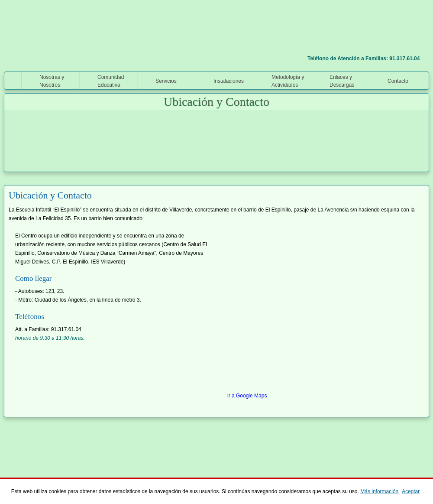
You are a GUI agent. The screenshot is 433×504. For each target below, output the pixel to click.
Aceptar (411, 491)
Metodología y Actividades (288, 81)
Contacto (398, 81)
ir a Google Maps (247, 396)
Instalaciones (229, 81)
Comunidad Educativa (111, 81)
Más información (379, 491)
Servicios (166, 81)
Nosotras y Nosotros (52, 81)
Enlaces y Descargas (342, 81)
